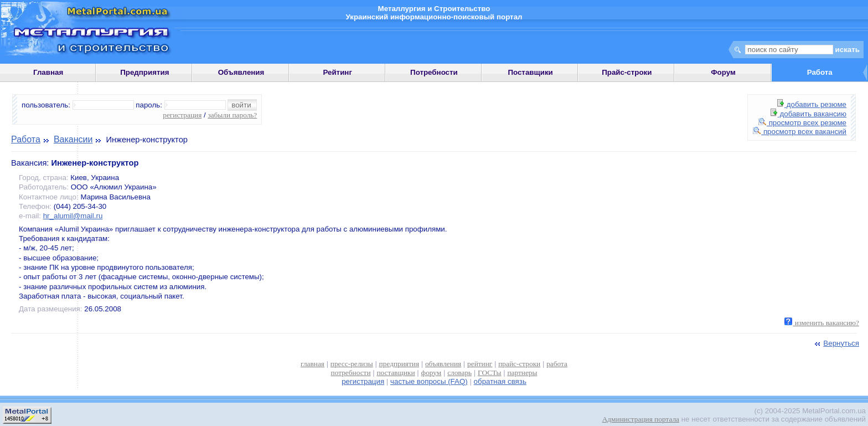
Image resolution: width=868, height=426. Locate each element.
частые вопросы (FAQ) (429, 381)
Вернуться (836, 343)
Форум (723, 72)
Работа (26, 139)
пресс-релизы (352, 364)
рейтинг (480, 364)
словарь (459, 373)
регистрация (182, 115)
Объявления (241, 72)
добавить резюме (812, 104)
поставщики (396, 373)
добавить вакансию (808, 114)
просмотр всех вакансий (800, 132)
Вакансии (73, 139)
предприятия (399, 364)
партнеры (522, 373)
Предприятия (144, 72)
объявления (443, 364)
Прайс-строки (627, 72)
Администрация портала (641, 419)
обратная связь (500, 381)
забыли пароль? (232, 115)
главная (312, 364)
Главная (48, 72)
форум (432, 373)
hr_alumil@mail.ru (73, 216)
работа (557, 364)
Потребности (434, 72)
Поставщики (530, 72)
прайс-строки (519, 364)
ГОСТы (489, 373)
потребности (351, 373)
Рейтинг (337, 72)
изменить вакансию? (822, 323)
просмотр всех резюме (802, 123)
